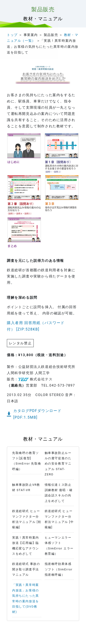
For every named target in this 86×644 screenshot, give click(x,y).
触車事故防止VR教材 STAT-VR (26, 487)
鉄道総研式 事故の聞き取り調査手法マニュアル (26, 569)
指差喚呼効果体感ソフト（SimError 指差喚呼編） (59, 569)
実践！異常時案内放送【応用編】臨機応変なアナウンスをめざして (26, 546)
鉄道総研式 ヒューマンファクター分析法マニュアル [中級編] (59, 519)
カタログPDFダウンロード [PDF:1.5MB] (39, 414)
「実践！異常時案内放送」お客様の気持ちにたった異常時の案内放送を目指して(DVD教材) (26, 598)
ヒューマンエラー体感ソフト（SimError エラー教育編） (59, 546)
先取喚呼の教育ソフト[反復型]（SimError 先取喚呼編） (27, 461)
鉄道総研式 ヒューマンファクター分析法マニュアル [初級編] (27, 519)
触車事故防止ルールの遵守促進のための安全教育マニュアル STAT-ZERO (58, 464)
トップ (12, 35)
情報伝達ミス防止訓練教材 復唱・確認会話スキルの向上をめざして (59, 493)
